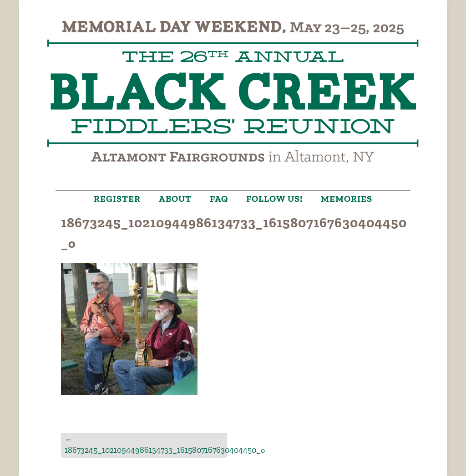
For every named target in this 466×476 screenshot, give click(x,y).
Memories (347, 199)
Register (117, 199)
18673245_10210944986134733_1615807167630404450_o (146, 445)
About (175, 199)
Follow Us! (274, 199)
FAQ (219, 199)
